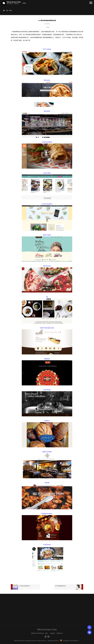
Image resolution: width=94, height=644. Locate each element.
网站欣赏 (53, 633)
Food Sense (47, 545)
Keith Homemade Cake (47, 328)
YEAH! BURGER (47, 142)
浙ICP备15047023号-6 (53, 641)
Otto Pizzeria (47, 266)
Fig (47, 297)
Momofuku (47, 111)
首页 (7, 11)
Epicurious (47, 80)
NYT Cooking (47, 49)
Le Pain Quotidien (47, 204)
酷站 (46, 633)
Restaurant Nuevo (47, 514)
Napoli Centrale (47, 452)
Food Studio (47, 390)
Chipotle (47, 483)
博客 (11, 11)
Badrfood (47, 359)
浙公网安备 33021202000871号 (71, 641)
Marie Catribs (47, 235)
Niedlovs (47, 421)
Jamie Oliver (47, 173)
